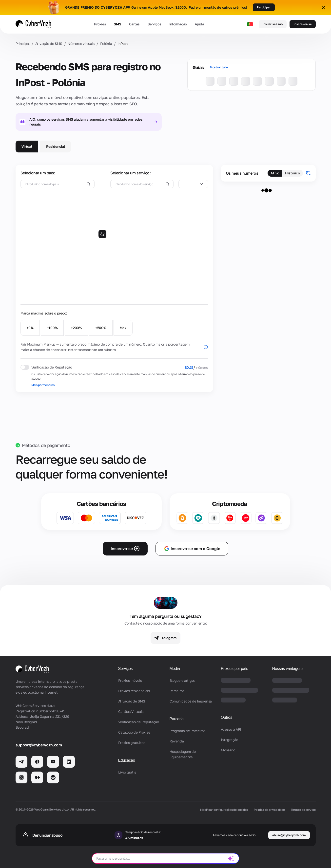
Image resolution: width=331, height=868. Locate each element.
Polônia (106, 44)
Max (123, 328)
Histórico (292, 173)
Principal (23, 44)
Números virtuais (81, 44)
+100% (52, 328)
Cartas (134, 24)
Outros (227, 717)
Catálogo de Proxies (134, 732)
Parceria (177, 719)
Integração (230, 740)
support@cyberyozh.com (39, 745)
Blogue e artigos (183, 680)
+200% (76, 328)
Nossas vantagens (288, 669)
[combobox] (193, 184)
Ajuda (199, 24)
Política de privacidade (269, 810)
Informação (178, 24)
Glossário (228, 750)
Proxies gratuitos (132, 743)
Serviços (155, 24)
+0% (30, 328)
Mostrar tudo (219, 67)
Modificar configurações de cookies (224, 810)
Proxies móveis (130, 680)
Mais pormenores (43, 385)
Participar (264, 7)
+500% (101, 328)
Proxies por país (235, 669)
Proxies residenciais (134, 691)
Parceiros (177, 691)
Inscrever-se (303, 24)
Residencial (56, 146)
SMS (117, 24)
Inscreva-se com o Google (192, 549)
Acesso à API (231, 729)
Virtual (27, 146)
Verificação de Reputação (139, 722)
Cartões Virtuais (131, 711)
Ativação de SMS (49, 44)
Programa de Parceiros (187, 731)
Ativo (275, 173)
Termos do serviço (303, 810)
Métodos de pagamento (46, 445)
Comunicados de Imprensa (191, 701)
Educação (127, 760)
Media (175, 669)
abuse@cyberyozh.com (289, 835)
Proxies (100, 24)
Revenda (177, 741)
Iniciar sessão (273, 24)
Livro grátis (127, 772)
